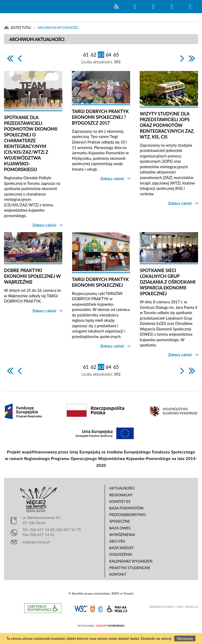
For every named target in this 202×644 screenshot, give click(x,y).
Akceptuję (185, 638)
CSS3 (100, 608)
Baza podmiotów (126, 508)
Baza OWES (120, 528)
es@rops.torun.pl (36, 542)
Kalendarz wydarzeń (131, 561)
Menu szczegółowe (190, 7)
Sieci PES (117, 541)
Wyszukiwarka (135, 7)
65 (116, 55)
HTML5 (93, 608)
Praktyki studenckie (130, 568)
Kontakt (118, 574)
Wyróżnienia (122, 535)
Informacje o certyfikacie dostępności (43, 608)
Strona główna (117, 7)
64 (108, 55)
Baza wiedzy (121, 548)
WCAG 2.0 (117, 608)
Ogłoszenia (121, 554)
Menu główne (172, 7)
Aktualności (122, 488)
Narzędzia (153, 7)
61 (86, 55)
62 (94, 55)
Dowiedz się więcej (156, 638)
